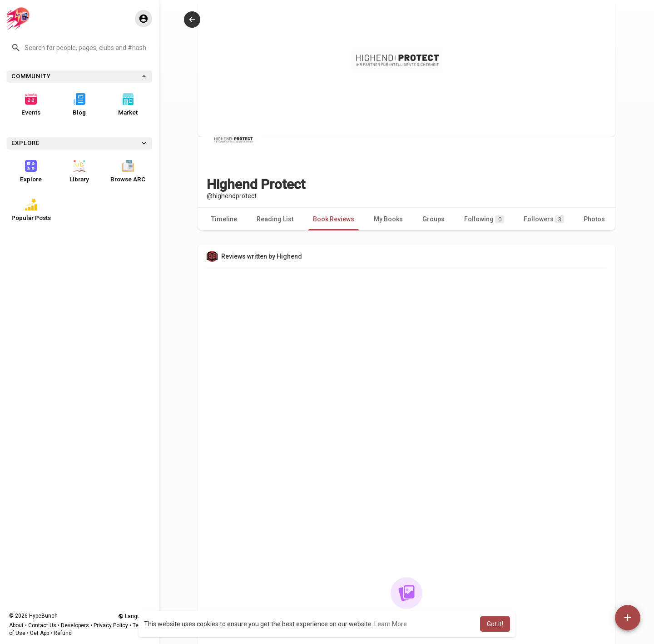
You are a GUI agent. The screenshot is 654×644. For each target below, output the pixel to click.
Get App (40, 633)
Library (79, 171)
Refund (63, 633)
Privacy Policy (111, 625)
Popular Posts (31, 210)
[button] (79, 48)
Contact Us (42, 625)
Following (484, 219)
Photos (594, 219)
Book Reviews (334, 219)
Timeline (224, 219)
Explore (31, 171)
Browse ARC (128, 171)
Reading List (275, 219)
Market (128, 105)
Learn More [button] (391, 624)
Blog (79, 105)
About (16, 625)
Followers (544, 219)
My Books (388, 219)
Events (31, 105)
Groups (434, 219)
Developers (75, 625)
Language (134, 616)
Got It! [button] (495, 624)
